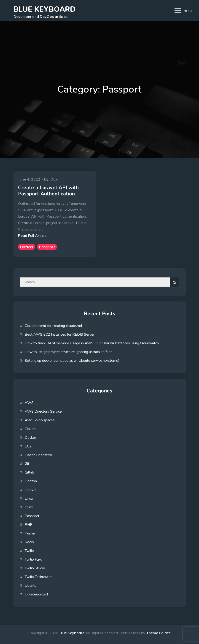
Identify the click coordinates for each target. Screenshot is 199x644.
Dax (54, 179)
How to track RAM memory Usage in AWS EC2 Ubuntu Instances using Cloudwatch (92, 343)
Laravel (27, 247)
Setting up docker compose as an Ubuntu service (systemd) (72, 361)
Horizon (31, 481)
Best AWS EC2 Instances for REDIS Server (60, 334)
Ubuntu (31, 586)
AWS (29, 403)
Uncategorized (36, 594)
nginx (29, 507)
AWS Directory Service (43, 411)
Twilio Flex (33, 559)
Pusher (30, 533)
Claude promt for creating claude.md (53, 326)
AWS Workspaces (40, 420)
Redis (29, 542)
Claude (30, 429)
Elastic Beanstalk (38, 455)
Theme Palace (158, 633)
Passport (47, 247)
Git (27, 464)
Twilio (29, 551)
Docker (30, 438)
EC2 (28, 446)
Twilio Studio (35, 568)
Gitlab (29, 472)
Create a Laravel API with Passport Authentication (48, 191)
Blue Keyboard (44, 9)
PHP (29, 525)
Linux (29, 499)
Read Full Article (32, 236)
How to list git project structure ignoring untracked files (69, 352)
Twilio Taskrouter (38, 577)
